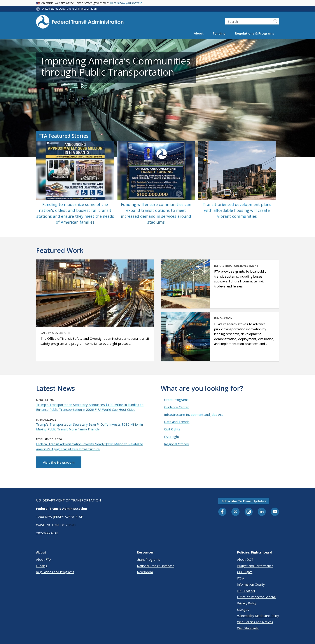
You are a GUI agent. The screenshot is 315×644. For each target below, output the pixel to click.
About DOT (245, 560)
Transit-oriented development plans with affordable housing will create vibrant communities (237, 210)
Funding (219, 33)
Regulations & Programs (255, 33)
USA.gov (243, 610)
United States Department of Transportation (69, 9)
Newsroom (145, 572)
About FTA (44, 560)
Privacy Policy (247, 603)
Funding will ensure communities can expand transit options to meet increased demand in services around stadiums (156, 213)
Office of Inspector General (256, 597)
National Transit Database (156, 566)
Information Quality (251, 584)
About (199, 33)
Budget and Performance (255, 566)
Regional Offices (176, 444)
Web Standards (248, 628)
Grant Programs (176, 400)
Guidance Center (177, 407)
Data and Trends (177, 422)
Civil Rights (172, 429)
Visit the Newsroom (59, 462)
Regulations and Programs (55, 572)
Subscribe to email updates (244, 501)
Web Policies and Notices (255, 622)
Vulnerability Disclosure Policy (258, 616)
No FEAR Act (246, 591)
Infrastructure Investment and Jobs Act (193, 414)
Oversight (172, 437)
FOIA (241, 578)
